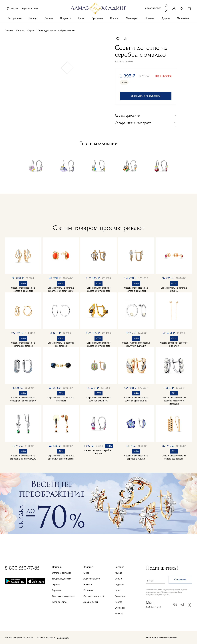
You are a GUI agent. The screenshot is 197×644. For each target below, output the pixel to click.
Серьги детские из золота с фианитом (174, 344)
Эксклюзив (183, 20)
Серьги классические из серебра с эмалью (136, 457)
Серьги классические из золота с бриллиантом (98, 289)
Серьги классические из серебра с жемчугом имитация (174, 401)
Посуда (114, 20)
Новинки (150, 20)
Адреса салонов (30, 9)
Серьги (49, 20)
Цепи (81, 20)
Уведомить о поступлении (146, 96)
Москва (11, 9)
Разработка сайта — (47, 638)
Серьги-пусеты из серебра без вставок (61, 344)
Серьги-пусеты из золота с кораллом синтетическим (61, 289)
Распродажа (15, 20)
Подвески (65, 20)
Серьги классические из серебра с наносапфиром (23, 399)
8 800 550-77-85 (153, 9)
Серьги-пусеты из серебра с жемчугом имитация (136, 344)
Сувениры (132, 20)
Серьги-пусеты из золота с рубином (174, 289)
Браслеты (97, 20)
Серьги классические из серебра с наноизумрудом (23, 457)
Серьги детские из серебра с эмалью (99, 452)
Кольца (33, 20)
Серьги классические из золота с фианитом (23, 289)
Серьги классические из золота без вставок (23, 344)
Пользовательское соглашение (162, 638)
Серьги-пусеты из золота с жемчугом (61, 399)
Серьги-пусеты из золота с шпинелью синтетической (61, 457)
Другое (166, 20)
